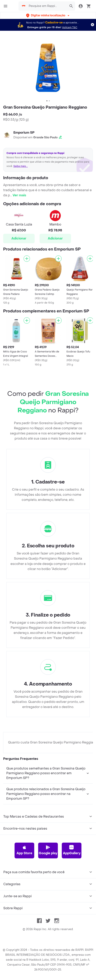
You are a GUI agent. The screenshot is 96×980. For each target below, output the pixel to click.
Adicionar (19, 238)
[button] (48, 15)
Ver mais (19, 195)
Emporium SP (24, 133)
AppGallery (72, 850)
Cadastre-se (54, 23)
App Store (24, 850)
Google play (48, 850)
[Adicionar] (27, 259)
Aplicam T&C (70, 27)
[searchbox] (47, 6)
